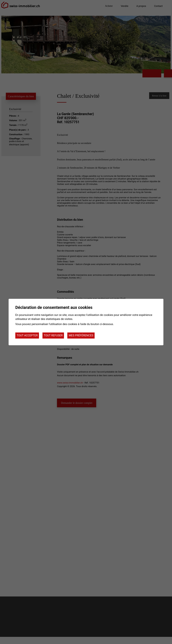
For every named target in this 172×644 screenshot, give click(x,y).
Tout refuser (53, 336)
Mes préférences (81, 336)
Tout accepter (27, 336)
